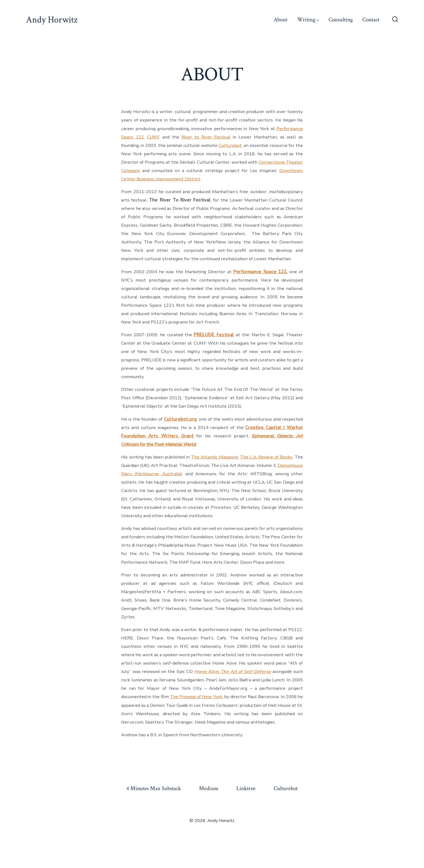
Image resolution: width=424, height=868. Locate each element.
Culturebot (230, 145)
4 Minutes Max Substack (154, 788)
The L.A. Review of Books (266, 457)
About (281, 20)
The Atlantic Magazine (214, 457)
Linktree (246, 788)
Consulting (341, 20)
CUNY (153, 137)
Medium (209, 788)
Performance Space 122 (260, 272)
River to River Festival (206, 137)
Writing (308, 20)
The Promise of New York (196, 697)
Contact (371, 20)
